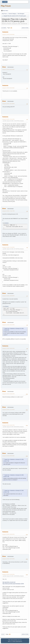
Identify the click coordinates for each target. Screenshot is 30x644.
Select (7, 223)
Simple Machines (19, 641)
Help (9, 640)
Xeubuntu (5, 32)
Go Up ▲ (20, 640)
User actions (25, 28)
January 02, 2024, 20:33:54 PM (8, 394)
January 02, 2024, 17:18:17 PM (8, 211)
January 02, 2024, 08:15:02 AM (8, 69)
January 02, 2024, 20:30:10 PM (8, 348)
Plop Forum (6, 6)
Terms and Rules (14, 640)
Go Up (3, 634)
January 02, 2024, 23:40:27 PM (8, 425)
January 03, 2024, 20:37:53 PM (8, 559)
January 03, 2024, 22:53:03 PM (8, 574)
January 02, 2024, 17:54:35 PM (8, 247)
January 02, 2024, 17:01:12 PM (8, 119)
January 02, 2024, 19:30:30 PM (8, 296)
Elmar (4, 67)
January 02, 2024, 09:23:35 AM (8, 88)
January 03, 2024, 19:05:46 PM (8, 534)
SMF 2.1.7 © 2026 (11, 641)
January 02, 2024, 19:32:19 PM (8, 325)
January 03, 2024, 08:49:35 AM (8, 456)
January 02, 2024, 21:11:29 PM (8, 410)
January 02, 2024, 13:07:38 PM (8, 104)
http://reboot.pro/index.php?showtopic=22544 (13, 584)
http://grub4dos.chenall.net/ (9, 582)
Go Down (4, 28)
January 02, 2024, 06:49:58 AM (8, 34)
